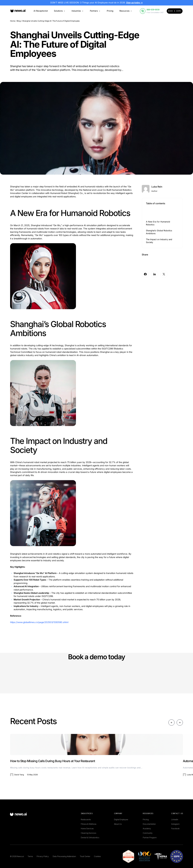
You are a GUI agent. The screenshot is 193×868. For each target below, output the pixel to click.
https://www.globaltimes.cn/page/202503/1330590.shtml (39, 622)
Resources (126, 11)
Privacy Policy (43, 856)
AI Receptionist (41, 11)
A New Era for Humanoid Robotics (158, 223)
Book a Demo (175, 11)
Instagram (175, 824)
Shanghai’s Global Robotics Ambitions (159, 232)
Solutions (60, 11)
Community (148, 833)
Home (13, 21)
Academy (147, 828)
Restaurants (86, 819)
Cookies (97, 856)
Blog (19, 21)
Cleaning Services (88, 833)
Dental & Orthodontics (90, 838)
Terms (30, 856)
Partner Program (150, 838)
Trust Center (85, 856)
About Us (118, 824)
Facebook (175, 828)
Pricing (110, 11)
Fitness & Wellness (89, 824)
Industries (78, 11)
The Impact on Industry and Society (159, 241)
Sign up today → (134, 3)
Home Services (87, 828)
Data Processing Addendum (64, 856)
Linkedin (175, 819)
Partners (95, 11)
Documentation (149, 824)
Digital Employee (121, 819)
